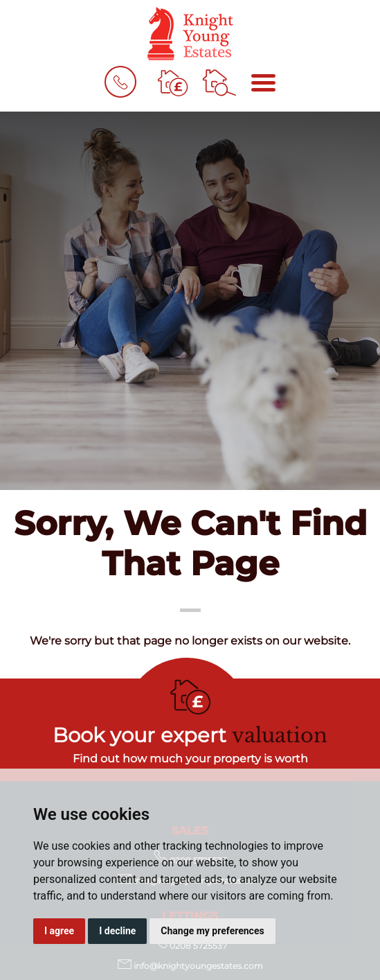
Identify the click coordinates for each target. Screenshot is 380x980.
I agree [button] (59, 931)
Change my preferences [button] (212, 931)
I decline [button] (117, 931)
